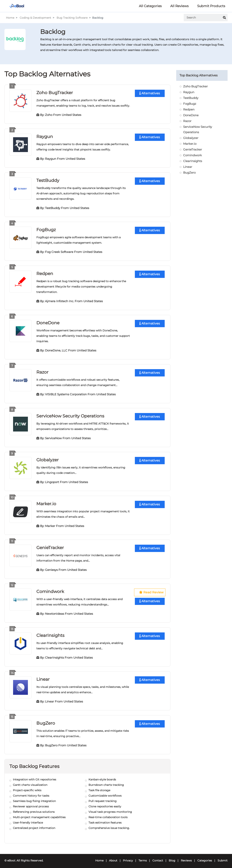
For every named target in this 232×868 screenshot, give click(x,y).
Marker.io (46, 502)
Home (10, 18)
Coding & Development (35, 18)
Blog (172, 858)
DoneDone (48, 322)
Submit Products (211, 6)
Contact (158, 858)
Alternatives (150, 93)
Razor (42, 371)
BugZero (46, 720)
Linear (43, 677)
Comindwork (50, 589)
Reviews (186, 858)
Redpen (45, 273)
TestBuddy (48, 180)
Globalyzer (48, 458)
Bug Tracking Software (72, 18)
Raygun (45, 136)
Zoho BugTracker (55, 92)
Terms (143, 858)
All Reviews (179, 6)
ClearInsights (50, 633)
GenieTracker (50, 546)
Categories (205, 858)
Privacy (128, 858)
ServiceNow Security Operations (70, 414)
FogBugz (46, 229)
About (113, 858)
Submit (223, 858)
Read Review (151, 590)
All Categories (150, 6)
